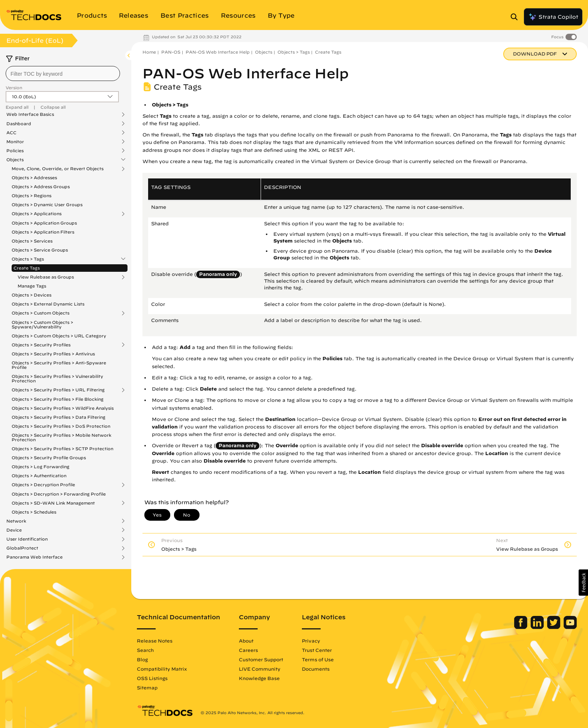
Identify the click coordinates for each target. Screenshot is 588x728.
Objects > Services (32, 241)
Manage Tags (32, 286)
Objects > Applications (37, 214)
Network (16, 521)
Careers (248, 650)
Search (145, 650)
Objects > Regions (31, 195)
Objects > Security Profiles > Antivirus (53, 354)
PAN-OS (171, 52)
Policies (15, 151)
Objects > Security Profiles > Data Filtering (58, 417)
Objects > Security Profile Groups (49, 458)
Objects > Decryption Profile (43, 485)
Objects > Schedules (34, 512)
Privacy (311, 641)
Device (14, 530)
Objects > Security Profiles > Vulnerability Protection (57, 378)
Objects (15, 160)
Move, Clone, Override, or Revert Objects (58, 169)
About (246, 641)
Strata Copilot (553, 17)
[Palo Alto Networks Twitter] (554, 627)
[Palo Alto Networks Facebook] (521, 627)
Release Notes (155, 641)
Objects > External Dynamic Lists (48, 304)
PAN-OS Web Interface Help (218, 52)
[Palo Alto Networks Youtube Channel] (570, 627)
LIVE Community (260, 669)
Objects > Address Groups (41, 186)
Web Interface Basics (30, 114)
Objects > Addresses (34, 178)
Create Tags (27, 268)
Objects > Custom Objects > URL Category (59, 336)
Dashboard (19, 124)
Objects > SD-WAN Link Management (53, 503)
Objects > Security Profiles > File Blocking (58, 399)
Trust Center (317, 650)
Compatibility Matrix (162, 669)
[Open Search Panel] (516, 17)
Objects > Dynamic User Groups (47, 204)
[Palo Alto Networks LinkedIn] (538, 627)
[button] (583, 583)
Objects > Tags (28, 259)
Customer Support (261, 659)
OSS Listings (152, 678)
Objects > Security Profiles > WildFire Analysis (63, 408)
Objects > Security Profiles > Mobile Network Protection (61, 437)
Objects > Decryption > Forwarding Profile (59, 494)
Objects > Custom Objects (40, 313)
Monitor (15, 142)
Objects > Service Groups (40, 250)
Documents (316, 669)
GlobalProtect (22, 548)
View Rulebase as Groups (46, 277)
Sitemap (147, 688)
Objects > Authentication (39, 476)
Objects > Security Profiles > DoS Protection (61, 426)
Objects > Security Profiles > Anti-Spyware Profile (59, 365)
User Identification (27, 539)
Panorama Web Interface (34, 557)
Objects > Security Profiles (41, 345)
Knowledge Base (259, 678)
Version (14, 88)
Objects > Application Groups (44, 223)
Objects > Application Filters (43, 232)
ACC (11, 133)
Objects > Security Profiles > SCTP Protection (62, 449)
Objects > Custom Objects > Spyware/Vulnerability (42, 324)
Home (149, 52)
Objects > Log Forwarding (40, 467)
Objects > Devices (31, 295)
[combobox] (63, 73)
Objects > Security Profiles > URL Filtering (58, 390)
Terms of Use (318, 659)
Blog (142, 659)
